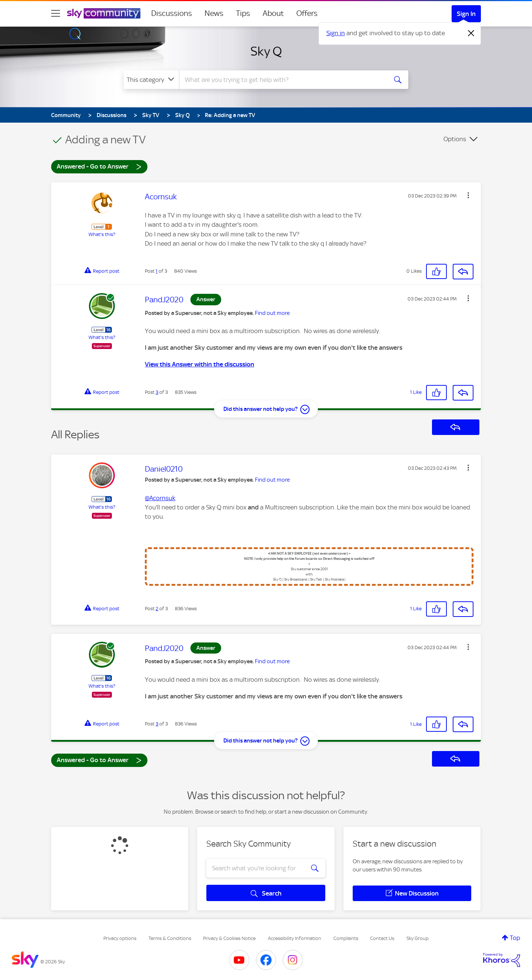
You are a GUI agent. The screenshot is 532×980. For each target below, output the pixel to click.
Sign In (466, 14)
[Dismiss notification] (471, 33)
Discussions (172, 13)
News (214, 13)
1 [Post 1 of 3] (157, 271)
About (273, 13)
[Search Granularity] (151, 80)
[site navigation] (56, 13)
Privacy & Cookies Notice (229, 938)
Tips (243, 13)
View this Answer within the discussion (199, 364)
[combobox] (282, 80)
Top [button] (515, 938)
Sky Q (266, 51)
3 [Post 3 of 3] (157, 392)
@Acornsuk (160, 498)
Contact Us (382, 938)
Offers (307, 13)
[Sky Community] (104, 13)
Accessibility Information (295, 938)
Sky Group (418, 938)
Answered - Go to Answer (99, 166)
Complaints (346, 938)
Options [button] (455, 139)
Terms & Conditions (170, 938)
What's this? (102, 234)
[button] (468, 195)
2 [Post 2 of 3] (157, 609)
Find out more (272, 313)
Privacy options (120, 938)
